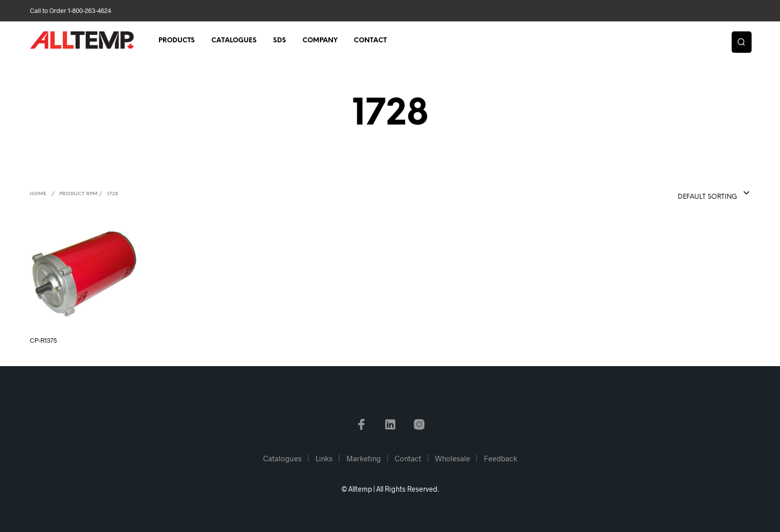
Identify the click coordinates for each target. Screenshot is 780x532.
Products (177, 41)
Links (324, 458)
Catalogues (234, 41)
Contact (370, 41)
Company (320, 41)
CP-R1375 (43, 340)
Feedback (501, 458)
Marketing (364, 458)
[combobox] (694, 194)
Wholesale (453, 458)
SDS (280, 41)
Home (38, 194)
